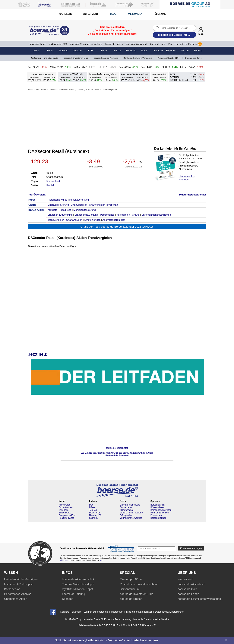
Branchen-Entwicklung (60, 215)
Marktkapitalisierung (85, 210)
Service (198, 51)
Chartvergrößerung (58, 205)
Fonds (50, 51)
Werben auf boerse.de (96, 612)
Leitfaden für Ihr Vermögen (21, 579)
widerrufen (64, 560)
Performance (107, 215)
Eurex (104, 51)
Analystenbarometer (114, 220)
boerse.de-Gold (158, 44)
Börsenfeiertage (158, 518)
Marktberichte (127, 510)
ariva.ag (127, 619)
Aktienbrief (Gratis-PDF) (169, 58)
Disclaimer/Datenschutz (139, 612)
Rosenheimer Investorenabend (139, 584)
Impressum (117, 612)
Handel (50, 185)
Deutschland (53, 181)
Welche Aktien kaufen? (131, 513)
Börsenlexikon (158, 505)
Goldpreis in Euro (67, 515)
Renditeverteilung (79, 200)
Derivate (64, 51)
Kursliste (52, 210)
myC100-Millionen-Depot (78, 589)
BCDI (172, 74)
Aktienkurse (65, 505)
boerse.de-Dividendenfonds (135, 74)
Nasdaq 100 (95, 515)
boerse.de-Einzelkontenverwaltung (199, 599)
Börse (44, 90)
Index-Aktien (94, 90)
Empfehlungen (92, 220)
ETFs (91, 51)
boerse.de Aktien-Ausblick (78, 579)
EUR (99, 67)
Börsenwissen (158, 507)
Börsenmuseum (130, 589)
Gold (143, 67)
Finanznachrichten (160, 513)
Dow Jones (95, 513)
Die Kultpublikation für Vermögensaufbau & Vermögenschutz (117, 377)
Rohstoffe (131, 51)
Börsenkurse (65, 513)
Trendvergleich (110, 90)
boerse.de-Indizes (114, 44)
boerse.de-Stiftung (74, 594)
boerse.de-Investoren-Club (76, 58)
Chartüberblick (79, 205)
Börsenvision (12, 589)
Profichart (113, 205)
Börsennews (126, 507)
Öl (163, 67)
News (144, 51)
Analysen (158, 51)
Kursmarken (123, 215)
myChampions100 (58, 44)
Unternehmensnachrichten (156, 215)
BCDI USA (175, 77)
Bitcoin (184, 67)
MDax (53, 67)
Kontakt (65, 612)
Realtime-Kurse (66, 518)
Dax (30, 67)
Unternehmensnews (130, 505)
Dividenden (156, 515)
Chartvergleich (97, 205)
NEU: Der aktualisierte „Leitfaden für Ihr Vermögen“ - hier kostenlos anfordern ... (108, 640)
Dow (121, 67)
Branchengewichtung (86, 215)
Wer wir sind (185, 579)
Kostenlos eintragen (191, 548)
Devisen (77, 51)
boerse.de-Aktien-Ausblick (106, 58)
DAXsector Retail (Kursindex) (72, 90)
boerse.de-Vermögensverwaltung (86, 44)
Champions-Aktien (16, 599)
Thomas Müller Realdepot (78, 584)
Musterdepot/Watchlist (193, 195)
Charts (136, 215)
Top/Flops (64, 510)
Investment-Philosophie (19, 584)
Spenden (68, 599)
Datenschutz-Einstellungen (170, 612)
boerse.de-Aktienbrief (136, 44)
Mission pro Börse (193, 58)
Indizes (117, 51)
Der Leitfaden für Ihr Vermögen (138, 58)
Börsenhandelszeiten (161, 510)
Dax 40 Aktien (66, 507)
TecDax (77, 67)
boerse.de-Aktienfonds (42, 74)
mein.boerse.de (51, 58)
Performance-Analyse (18, 594)
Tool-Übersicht (37, 195)
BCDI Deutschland (179, 80)
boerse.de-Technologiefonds (103, 74)
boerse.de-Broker (131, 599)
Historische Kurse (57, 200)
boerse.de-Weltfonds (72, 74)
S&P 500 (94, 518)
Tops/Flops (65, 210)
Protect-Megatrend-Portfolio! (185, 44)
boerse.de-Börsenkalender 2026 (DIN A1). (127, 227)
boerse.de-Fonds (38, 44)
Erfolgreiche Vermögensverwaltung (131, 517)
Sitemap (76, 612)
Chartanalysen (74, 220)
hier (101, 560)
